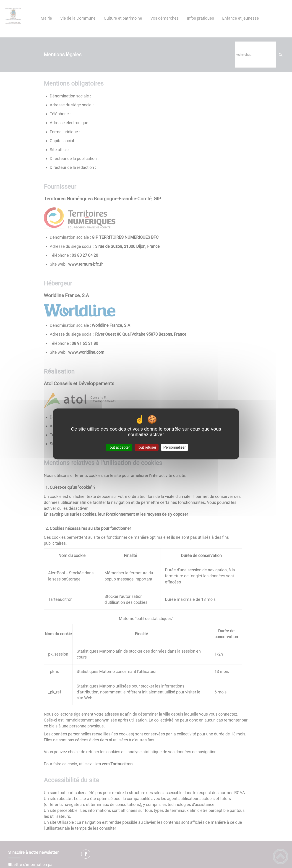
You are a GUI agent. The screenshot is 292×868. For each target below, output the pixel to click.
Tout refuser (146, 447)
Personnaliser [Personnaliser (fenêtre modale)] (175, 447)
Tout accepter (119, 447)
